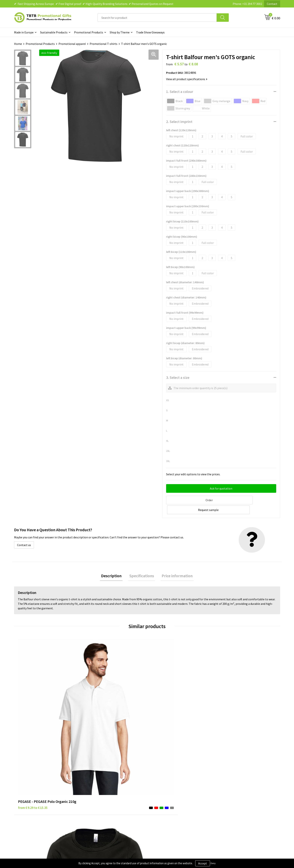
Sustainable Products (54, 32)
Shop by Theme (120, 32)
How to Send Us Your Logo (102, 793)
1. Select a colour (180, 92)
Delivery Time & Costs (100, 770)
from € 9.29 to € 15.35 (33, 701)
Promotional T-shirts (103, 44)
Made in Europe (24, 32)
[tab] (114, 565)
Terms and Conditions (166, 781)
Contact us (24, 534)
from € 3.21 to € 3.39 (165, 701)
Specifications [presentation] (142, 565)
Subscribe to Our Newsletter (170, 793)
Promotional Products (89, 32)
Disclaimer (159, 776)
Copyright (158, 787)
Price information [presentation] (175, 565)
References (225, 776)
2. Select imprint (179, 122)
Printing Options (97, 781)
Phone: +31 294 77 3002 (247, 4)
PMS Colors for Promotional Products (110, 787)
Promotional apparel (72, 44)
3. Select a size (178, 377)
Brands (156, 764)
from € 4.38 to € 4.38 (98, 706)
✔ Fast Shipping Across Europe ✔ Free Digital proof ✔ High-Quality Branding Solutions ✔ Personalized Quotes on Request (94, 4)
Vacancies (224, 770)
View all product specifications (187, 79)
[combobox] (157, 18)
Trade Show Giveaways (150, 32)
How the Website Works (101, 776)
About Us (223, 764)
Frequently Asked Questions (103, 764)
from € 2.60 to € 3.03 (231, 701)
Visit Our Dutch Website (233, 781)
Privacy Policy (160, 770)
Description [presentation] (114, 565)
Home (18, 44)
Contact (272, 4)
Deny (213, 863)
